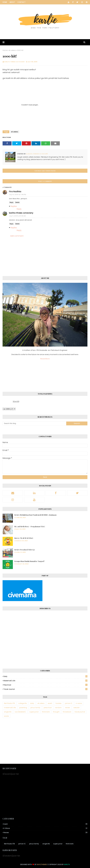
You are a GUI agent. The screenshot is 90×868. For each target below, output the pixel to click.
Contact (21, 2)
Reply (12, 202)
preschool (45, 685)
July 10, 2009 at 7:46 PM (18, 195)
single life (8, 712)
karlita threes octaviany (14, 62)
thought (56, 712)
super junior (34, 712)
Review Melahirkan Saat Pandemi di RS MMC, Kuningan (35, 515)
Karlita (67, 864)
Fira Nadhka (15, 191)
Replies (14, 206)
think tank (46, 712)
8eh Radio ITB (9, 703)
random (58, 708)
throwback (67, 712)
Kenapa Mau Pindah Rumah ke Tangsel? (30, 561)
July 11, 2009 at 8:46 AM (17, 216)
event (50, 703)
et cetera (12, 50)
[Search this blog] (34, 423)
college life (22, 703)
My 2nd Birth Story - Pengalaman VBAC (30, 526)
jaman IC (69, 703)
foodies (58, 703)
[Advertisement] (45, 741)
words (6, 716)
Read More (45, 359)
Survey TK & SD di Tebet (24, 538)
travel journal (45, 689)
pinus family (35, 708)
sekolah (76, 708)
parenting (23, 708)
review (67, 708)
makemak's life (45, 681)
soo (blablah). (20, 712)
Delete (17, 202)
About (12, 2)
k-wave (79, 703)
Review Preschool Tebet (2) (24, 550)
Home (5, 2)
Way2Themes (42, 864)
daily (45, 676)
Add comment (17, 236)
